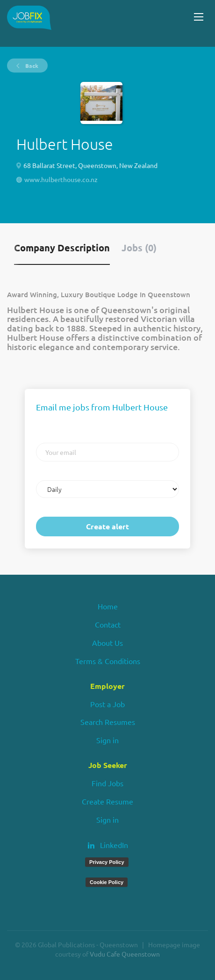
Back (31, 66)
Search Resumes (108, 722)
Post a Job (107, 704)
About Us (107, 643)
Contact (108, 624)
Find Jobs (107, 783)
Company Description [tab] (62, 248)
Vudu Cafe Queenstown (125, 954)
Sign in (107, 740)
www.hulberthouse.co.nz (61, 179)
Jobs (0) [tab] (139, 248)
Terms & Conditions (108, 661)
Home (108, 606)
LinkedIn (114, 845)
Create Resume (107, 801)
